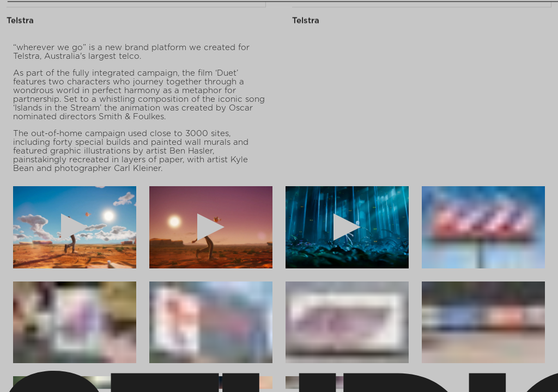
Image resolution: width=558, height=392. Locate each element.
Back (535, 17)
